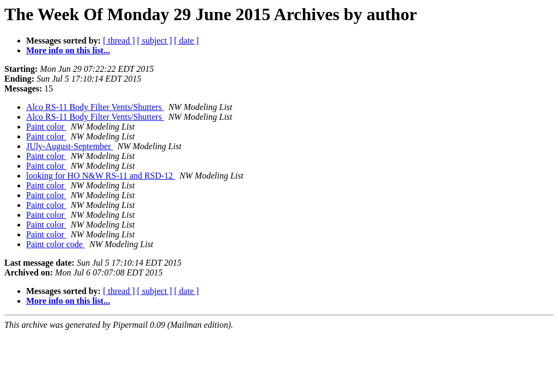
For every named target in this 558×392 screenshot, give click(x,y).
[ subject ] (155, 41)
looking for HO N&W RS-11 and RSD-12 (101, 176)
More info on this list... (68, 50)
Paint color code (56, 244)
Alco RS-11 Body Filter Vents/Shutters (95, 107)
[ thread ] (119, 41)
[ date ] (187, 41)
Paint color (46, 127)
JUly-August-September (70, 146)
